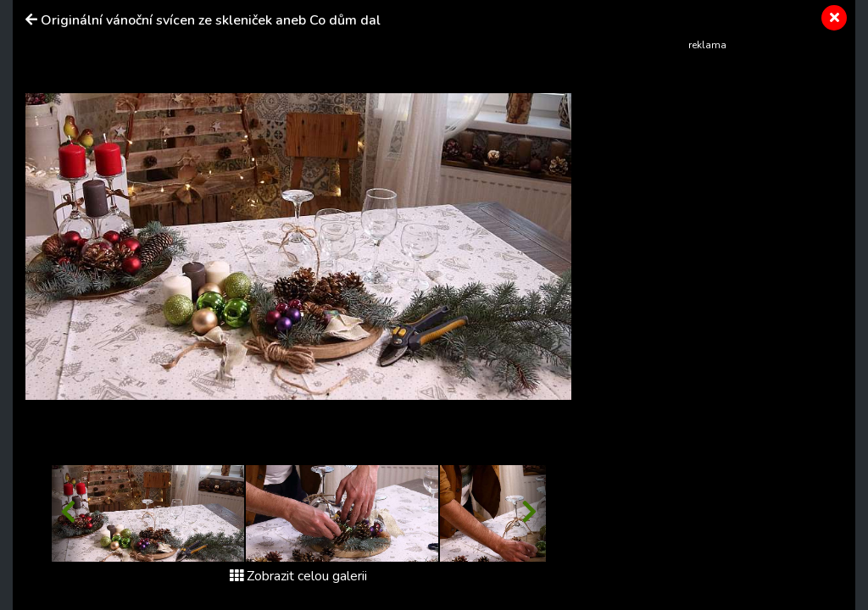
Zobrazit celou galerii (298, 576)
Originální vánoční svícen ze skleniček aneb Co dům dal (211, 20)
